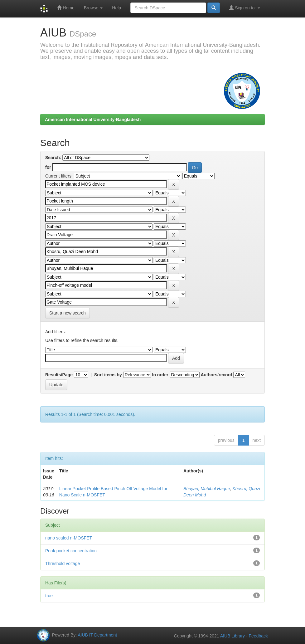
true (49, 596)
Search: (53, 158)
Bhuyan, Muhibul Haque (207, 489)
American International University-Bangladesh (93, 120)
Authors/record (216, 375)
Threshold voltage (63, 563)
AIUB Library (232, 636)
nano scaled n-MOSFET (69, 538)
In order (160, 375)
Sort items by (108, 375)
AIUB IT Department (97, 635)
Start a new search (68, 313)
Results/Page (59, 375)
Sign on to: (245, 8)
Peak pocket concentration (71, 551)
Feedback (258, 636)
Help (116, 8)
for (48, 167)
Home (66, 8)
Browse (93, 8)
